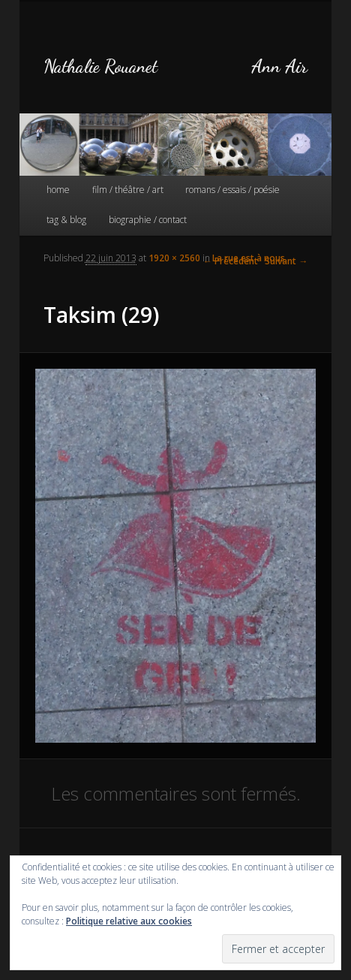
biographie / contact (148, 220)
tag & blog (66, 220)
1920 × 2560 (174, 258)
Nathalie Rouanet (100, 66)
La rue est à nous (249, 258)
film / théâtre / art (128, 190)
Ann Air (279, 66)
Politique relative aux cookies (129, 921)
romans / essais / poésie (232, 190)
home (58, 190)
